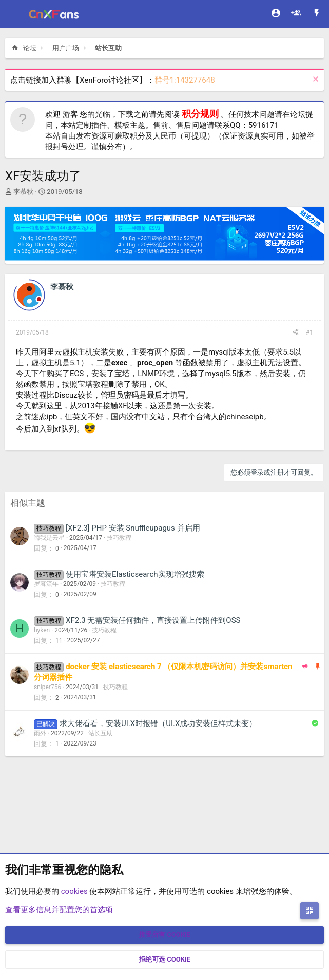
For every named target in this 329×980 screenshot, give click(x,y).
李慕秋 (23, 192)
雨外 (40, 733)
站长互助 (101, 733)
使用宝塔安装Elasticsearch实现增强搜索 (135, 574)
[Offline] (39, 300)
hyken (42, 630)
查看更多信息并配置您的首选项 (59, 910)
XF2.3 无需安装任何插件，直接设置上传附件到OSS (153, 620)
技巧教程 (119, 538)
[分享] (296, 333)
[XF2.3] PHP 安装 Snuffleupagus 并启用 (133, 528)
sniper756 (47, 687)
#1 (309, 332)
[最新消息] (317, 14)
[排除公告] (314, 80)
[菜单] (14, 14)
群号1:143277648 (185, 80)
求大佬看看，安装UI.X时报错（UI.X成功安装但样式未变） (158, 723)
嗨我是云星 (49, 538)
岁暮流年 (46, 584)
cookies (74, 891)
